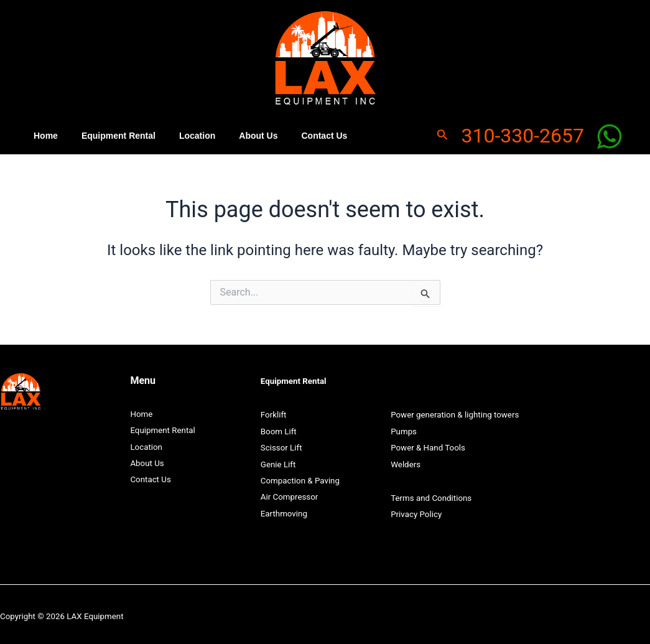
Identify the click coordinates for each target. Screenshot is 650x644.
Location (182, 134)
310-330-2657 (522, 134)
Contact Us (296, 134)
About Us (236, 134)
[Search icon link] (443, 134)
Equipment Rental (109, 134)
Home (43, 134)
